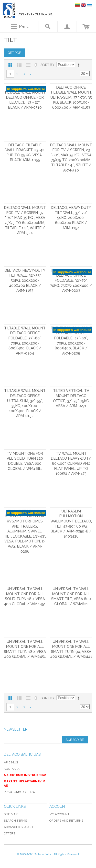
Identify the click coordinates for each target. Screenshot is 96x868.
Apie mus (11, 762)
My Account (59, 814)
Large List (28, 65)
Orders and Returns (66, 821)
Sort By (47, 65)
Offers (9, 833)
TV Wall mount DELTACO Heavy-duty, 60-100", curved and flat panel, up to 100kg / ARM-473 (71, 463)
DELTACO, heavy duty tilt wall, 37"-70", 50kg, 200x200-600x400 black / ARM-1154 (71, 218)
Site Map (11, 814)
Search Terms (15, 821)
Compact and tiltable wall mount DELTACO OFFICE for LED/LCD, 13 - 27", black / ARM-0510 (25, 97)
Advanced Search (18, 827)
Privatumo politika (19, 792)
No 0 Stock (36, 65)
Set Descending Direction (80, 65)
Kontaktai (12, 769)
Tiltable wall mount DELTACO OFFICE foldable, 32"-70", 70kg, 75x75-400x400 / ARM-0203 (71, 280)
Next (30, 74)
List (19, 65)
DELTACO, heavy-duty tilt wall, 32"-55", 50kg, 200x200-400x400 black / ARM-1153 (25, 280)
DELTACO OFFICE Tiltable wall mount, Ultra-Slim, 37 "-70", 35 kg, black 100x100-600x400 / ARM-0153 (71, 97)
